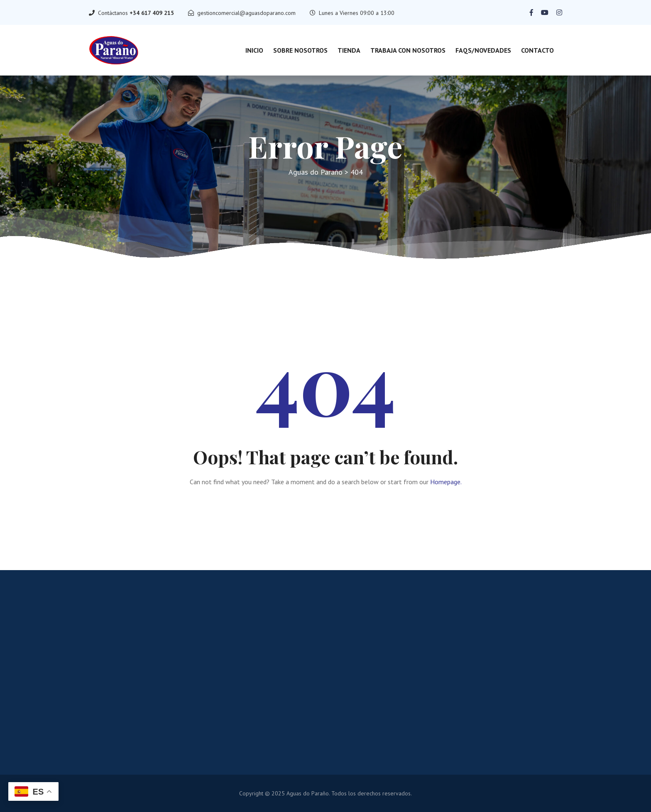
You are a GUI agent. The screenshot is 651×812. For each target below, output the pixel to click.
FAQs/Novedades (483, 50)
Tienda (349, 50)
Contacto (537, 50)
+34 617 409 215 (152, 13)
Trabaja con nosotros (408, 50)
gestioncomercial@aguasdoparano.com (246, 13)
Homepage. (446, 482)
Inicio (254, 50)
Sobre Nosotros (300, 50)
